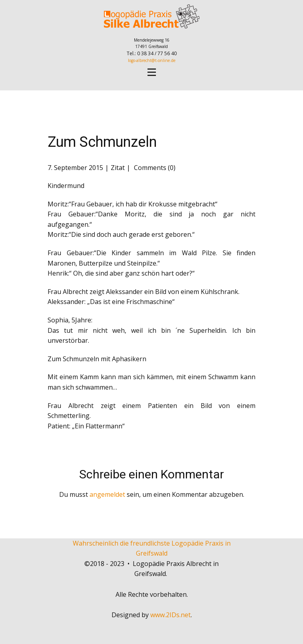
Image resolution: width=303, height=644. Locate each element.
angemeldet (107, 494)
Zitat (118, 168)
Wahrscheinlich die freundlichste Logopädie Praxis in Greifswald (152, 548)
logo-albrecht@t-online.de (152, 60)
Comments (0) (154, 168)
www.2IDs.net (170, 615)
